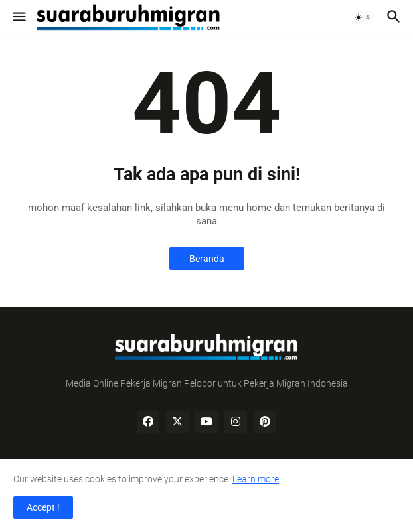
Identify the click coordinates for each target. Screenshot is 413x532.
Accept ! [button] (43, 507)
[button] (18, 17)
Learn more (256, 479)
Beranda (207, 259)
